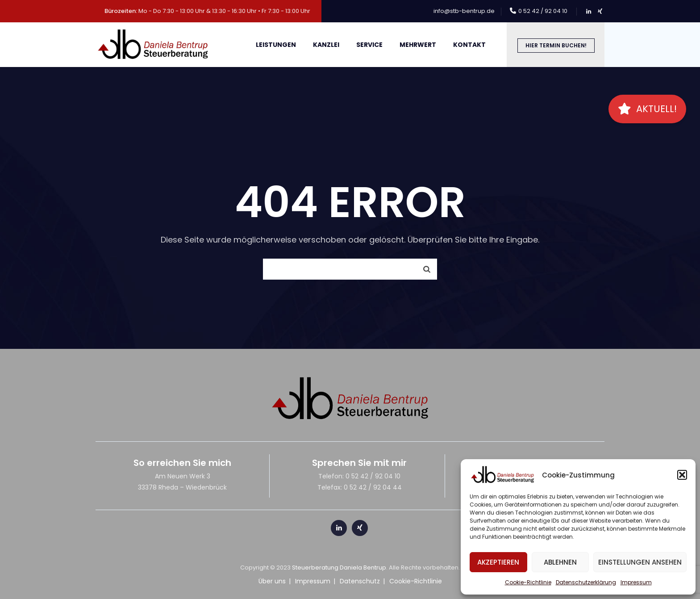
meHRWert (418, 45)
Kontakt (469, 45)
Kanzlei (326, 45)
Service (369, 45)
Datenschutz (360, 581)
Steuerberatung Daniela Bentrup (339, 568)
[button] (682, 475)
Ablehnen (560, 562)
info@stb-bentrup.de (464, 11)
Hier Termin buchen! (556, 45)
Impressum (636, 582)
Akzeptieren (498, 562)
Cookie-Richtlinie (528, 582)
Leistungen (276, 45)
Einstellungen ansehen (640, 562)
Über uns (272, 581)
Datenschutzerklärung (586, 582)
